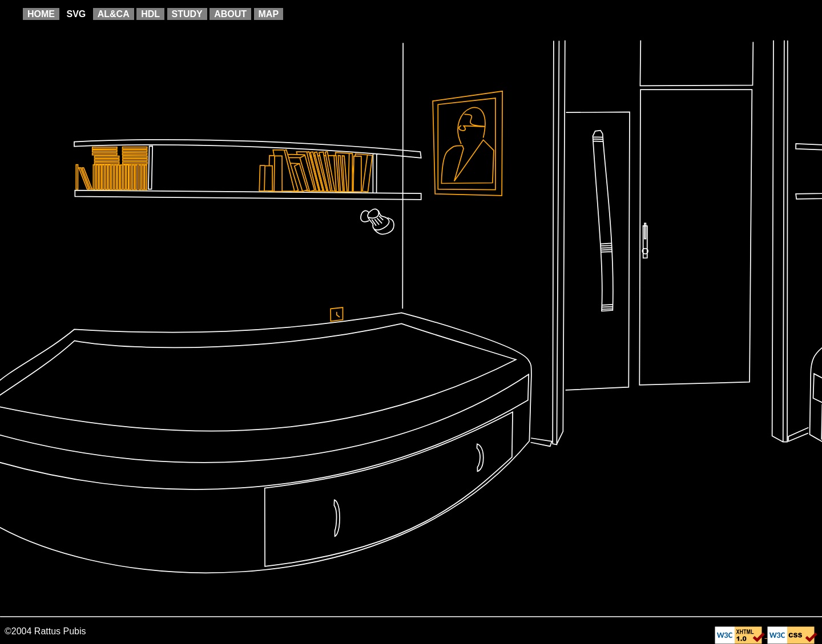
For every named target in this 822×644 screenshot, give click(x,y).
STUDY (187, 14)
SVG (76, 14)
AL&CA (114, 14)
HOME (41, 14)
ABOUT (230, 14)
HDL (150, 14)
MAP (269, 14)
